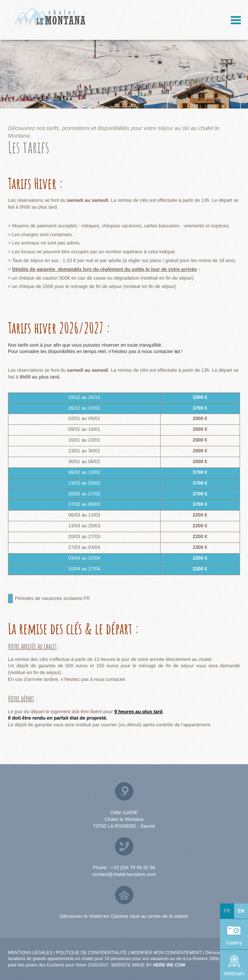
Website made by (148, 965)
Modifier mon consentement (166, 952)
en (241, 911)
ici (178, 351)
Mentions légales (30, 952)
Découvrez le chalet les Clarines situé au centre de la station (124, 916)
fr (227, 911)
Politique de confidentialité (91, 952)
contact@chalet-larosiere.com (124, 874)
